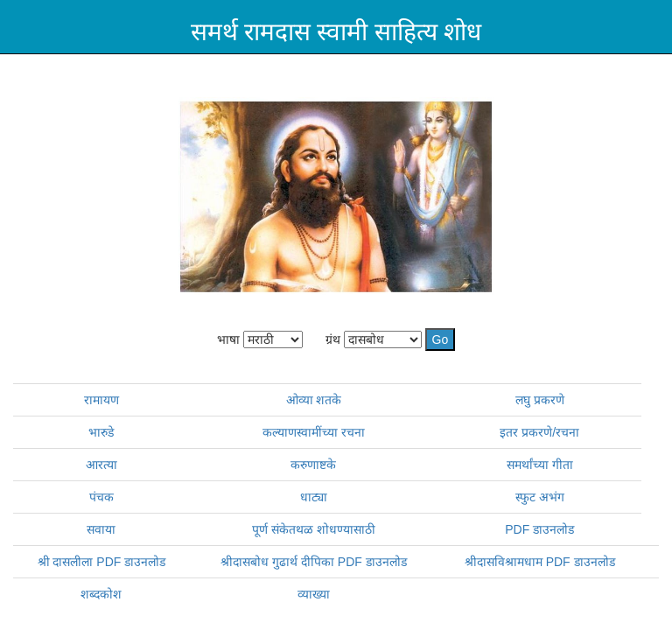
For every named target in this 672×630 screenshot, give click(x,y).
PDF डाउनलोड (539, 529)
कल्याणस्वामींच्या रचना (314, 432)
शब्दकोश (101, 594)
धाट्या (314, 497)
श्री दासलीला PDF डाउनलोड (102, 562)
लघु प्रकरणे (540, 400)
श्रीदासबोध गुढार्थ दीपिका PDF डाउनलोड (314, 562)
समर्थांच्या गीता (540, 465)
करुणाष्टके (313, 465)
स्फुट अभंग (540, 497)
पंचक (101, 497)
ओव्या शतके (314, 400)
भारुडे (101, 432)
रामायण (101, 400)
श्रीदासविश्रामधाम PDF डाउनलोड (540, 562)
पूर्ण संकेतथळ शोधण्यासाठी (314, 529)
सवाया (101, 529)
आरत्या (101, 465)
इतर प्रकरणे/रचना (539, 432)
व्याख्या (314, 594)
